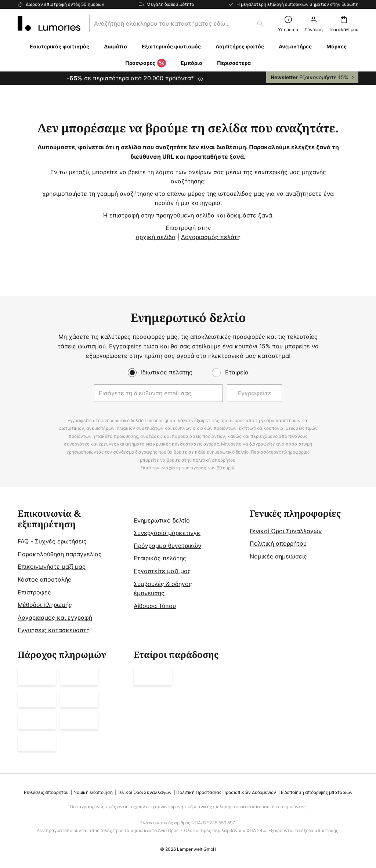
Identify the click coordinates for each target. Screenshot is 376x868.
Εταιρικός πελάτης (160, 558)
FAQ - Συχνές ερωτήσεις (52, 541)
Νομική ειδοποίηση (93, 792)
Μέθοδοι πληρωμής (45, 605)
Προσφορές (146, 63)
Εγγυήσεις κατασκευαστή (54, 630)
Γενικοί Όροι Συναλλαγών (286, 531)
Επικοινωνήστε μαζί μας (52, 567)
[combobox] (179, 23)
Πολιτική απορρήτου (278, 543)
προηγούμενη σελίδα (185, 215)
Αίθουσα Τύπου (155, 606)
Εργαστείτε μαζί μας (162, 571)
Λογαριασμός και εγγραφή (55, 618)
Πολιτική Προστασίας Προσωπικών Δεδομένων (226, 792)
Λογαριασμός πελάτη (211, 237)
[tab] (72, 572)
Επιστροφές (34, 592)
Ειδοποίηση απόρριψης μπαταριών (317, 792)
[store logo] (49, 23)
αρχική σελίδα (156, 237)
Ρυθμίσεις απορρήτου (46, 792)
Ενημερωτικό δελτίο (162, 520)
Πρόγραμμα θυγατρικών (167, 546)
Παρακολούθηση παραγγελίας (60, 554)
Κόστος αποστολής (44, 579)
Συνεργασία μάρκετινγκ (167, 533)
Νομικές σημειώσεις (278, 556)
